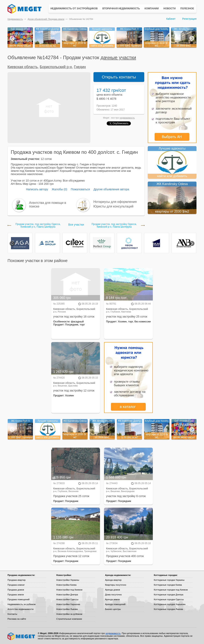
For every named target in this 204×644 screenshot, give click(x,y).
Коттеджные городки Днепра (169, 595)
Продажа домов (16, 590)
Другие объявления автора (111, 189)
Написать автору (37, 189)
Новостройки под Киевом (69, 590)
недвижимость (127, 118)
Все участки (76, 225)
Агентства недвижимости (21, 609)
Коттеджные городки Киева (168, 585)
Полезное (187, 9)
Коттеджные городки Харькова (170, 604)
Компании (152, 9)
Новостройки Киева (66, 585)
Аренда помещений (115, 604)
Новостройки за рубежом (69, 614)
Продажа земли (16, 595)
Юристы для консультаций (113, 206)
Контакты (12, 614)
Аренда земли (112, 599)
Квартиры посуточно (116, 585)
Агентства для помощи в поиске (48, 205)
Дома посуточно (113, 595)
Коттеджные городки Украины (169, 580)
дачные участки (118, 57)
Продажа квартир (17, 580)
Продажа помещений (18, 599)
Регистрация (189, 19)
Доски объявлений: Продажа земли (46, 19)
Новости (169, 9)
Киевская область (23, 67)
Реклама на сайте (17, 619)
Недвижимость (15, 19)
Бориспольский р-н (56, 67)
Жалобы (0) (59, 189)
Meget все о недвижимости (22, 636)
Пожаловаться (80, 189)
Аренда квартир (113, 580)
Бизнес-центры (113, 609)
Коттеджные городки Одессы (169, 599)
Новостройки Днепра (67, 595)
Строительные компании (69, 619)
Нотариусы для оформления (115, 202)
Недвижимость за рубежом (22, 604)
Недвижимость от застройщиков (74, 9)
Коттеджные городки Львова (168, 609)
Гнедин (80, 67)
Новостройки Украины (68, 580)
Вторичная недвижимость (121, 9)
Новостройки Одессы (67, 599)
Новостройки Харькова (68, 604)
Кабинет (171, 19)
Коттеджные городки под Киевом (171, 590)
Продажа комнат (16, 585)
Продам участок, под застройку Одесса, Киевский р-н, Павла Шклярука (38, 226)
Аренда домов (112, 590)
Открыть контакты (119, 77)
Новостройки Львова (67, 609)
